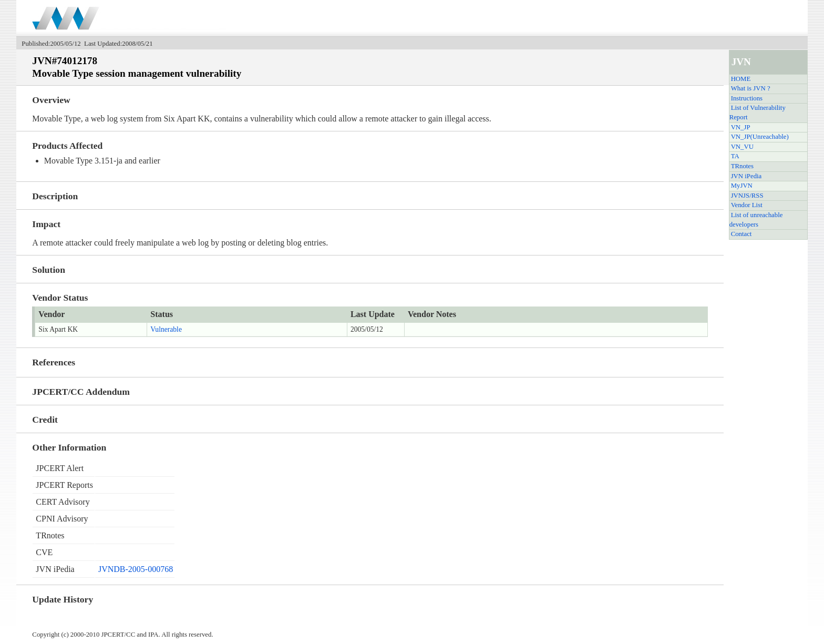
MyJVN (742, 186)
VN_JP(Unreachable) (760, 137)
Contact (741, 234)
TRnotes (742, 166)
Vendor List (747, 205)
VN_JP (741, 127)
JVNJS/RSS (747, 196)
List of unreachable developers (756, 220)
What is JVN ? (751, 88)
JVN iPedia (746, 176)
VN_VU (742, 147)
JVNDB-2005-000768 (136, 569)
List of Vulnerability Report (758, 113)
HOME (741, 79)
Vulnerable (166, 329)
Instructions (747, 98)
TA (735, 156)
